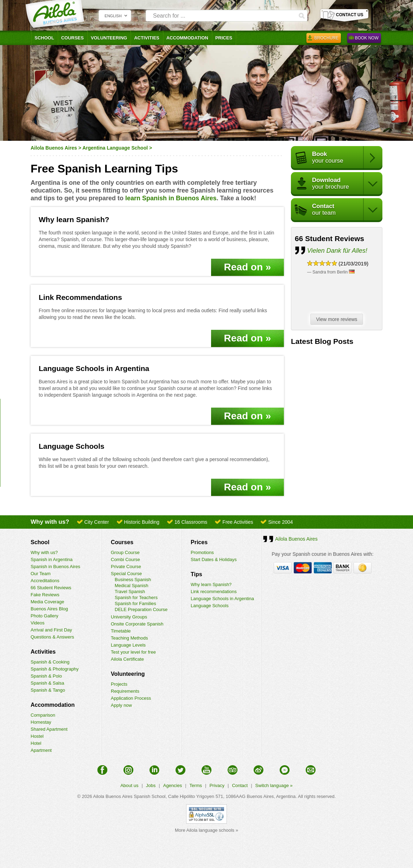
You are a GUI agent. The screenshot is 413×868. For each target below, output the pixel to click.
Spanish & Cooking (50, 662)
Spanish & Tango (48, 690)
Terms (196, 785)
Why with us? (44, 552)
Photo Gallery (45, 616)
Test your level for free (133, 652)
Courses (72, 38)
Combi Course (125, 559)
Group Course (125, 552)
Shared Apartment (49, 729)
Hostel (37, 736)
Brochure (324, 39)
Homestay (41, 722)
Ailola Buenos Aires (54, 148)
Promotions (202, 552)
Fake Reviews (45, 595)
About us (129, 785)
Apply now (121, 705)
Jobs (151, 785)
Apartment (41, 750)
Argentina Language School (115, 148)
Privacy (217, 785)
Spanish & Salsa (47, 683)
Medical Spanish (131, 586)
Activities (147, 38)
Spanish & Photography (55, 669)
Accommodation (187, 38)
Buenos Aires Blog (49, 609)
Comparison (43, 715)
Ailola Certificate (127, 659)
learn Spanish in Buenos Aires (171, 198)
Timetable (121, 631)
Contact (240, 785)
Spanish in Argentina (52, 559)
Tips (196, 574)
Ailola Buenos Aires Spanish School (129, 796)
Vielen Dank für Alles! (337, 251)
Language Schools (210, 606)
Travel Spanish (130, 592)
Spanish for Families (135, 603)
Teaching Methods (129, 638)
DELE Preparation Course (141, 609)
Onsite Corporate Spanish (137, 624)
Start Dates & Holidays (214, 559)
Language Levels (128, 645)
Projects (119, 684)
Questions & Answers (52, 637)
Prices (224, 38)
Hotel (36, 743)
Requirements (125, 691)
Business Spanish (133, 580)
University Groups (129, 617)
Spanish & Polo (46, 676)
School (44, 38)
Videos (38, 623)
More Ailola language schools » (206, 830)
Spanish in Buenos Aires (55, 567)
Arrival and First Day (51, 630)
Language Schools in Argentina (222, 599)
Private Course (126, 567)
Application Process (131, 698)
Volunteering (109, 38)
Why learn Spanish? (211, 584)
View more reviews (338, 320)
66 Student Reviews (51, 588)
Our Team (41, 574)
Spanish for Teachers (136, 597)
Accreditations (45, 581)
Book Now (364, 39)
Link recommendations (214, 592)
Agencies (173, 785)
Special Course (126, 574)
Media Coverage (47, 602)
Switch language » (274, 785)
